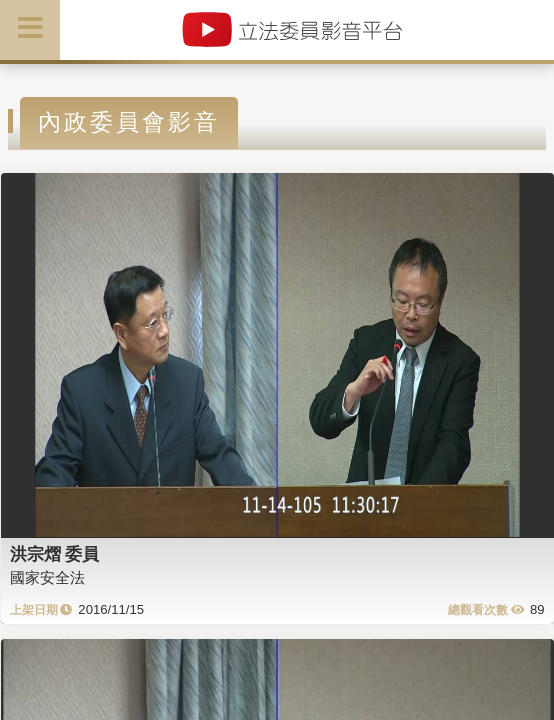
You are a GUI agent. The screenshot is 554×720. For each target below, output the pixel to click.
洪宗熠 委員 (55, 554)
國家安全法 (47, 577)
